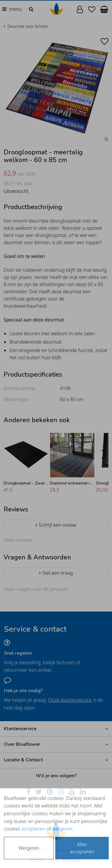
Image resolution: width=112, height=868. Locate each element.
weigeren (62, 829)
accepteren (33, 829)
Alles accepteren (82, 848)
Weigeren (29, 848)
